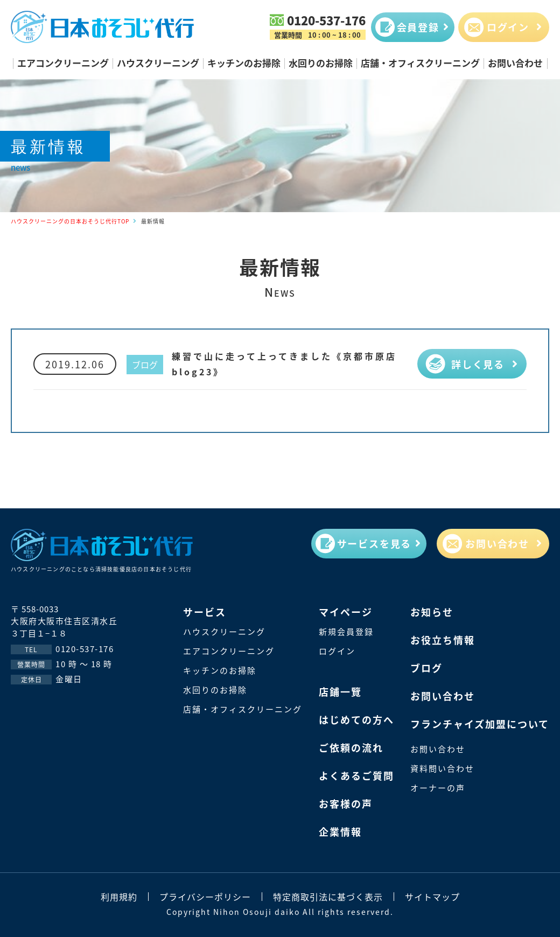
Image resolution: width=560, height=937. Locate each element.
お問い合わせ (515, 63)
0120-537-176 (326, 20)
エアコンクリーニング (63, 63)
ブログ (145, 365)
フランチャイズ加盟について (480, 724)
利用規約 (119, 897)
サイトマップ (432, 897)
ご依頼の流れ (351, 747)
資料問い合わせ (442, 768)
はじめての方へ (356, 719)
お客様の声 (346, 803)
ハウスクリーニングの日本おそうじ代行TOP (70, 221)
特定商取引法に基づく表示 (328, 897)
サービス (205, 612)
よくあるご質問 (356, 775)
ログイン (337, 651)
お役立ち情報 (443, 640)
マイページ (346, 612)
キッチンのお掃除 (244, 63)
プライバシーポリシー (205, 897)
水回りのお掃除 (321, 63)
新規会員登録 (346, 631)
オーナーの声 (438, 788)
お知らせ (432, 612)
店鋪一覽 (340, 691)
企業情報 (340, 831)
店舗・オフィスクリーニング (420, 63)
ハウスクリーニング (158, 63)
